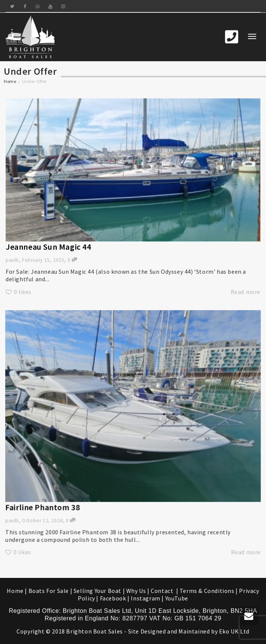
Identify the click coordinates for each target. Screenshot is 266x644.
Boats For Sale (49, 591)
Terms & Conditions (207, 591)
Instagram (145, 598)
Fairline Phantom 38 (54, 498)
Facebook (113, 598)
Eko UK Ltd (234, 631)
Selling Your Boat (98, 591)
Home (10, 81)
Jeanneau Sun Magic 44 (48, 247)
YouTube (177, 598)
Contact (163, 591)
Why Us (136, 591)
